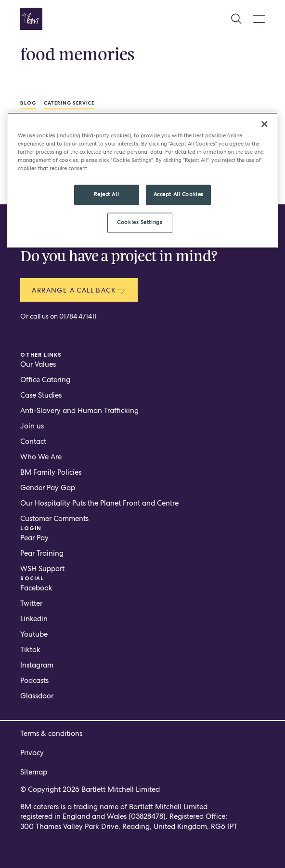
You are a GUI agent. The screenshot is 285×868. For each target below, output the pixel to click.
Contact (33, 441)
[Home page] (31, 19)
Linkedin (34, 619)
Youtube (34, 634)
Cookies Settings (140, 223)
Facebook (36, 588)
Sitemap (34, 772)
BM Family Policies (51, 472)
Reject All (106, 195)
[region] (142, 180)
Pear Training (42, 553)
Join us (32, 426)
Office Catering (45, 380)
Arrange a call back (79, 290)
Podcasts (34, 681)
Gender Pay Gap (48, 488)
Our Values (38, 364)
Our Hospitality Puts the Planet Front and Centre (99, 503)
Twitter (31, 603)
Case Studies (41, 395)
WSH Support (42, 569)
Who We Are (41, 457)
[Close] (264, 124)
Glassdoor (37, 696)
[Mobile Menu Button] (259, 19)
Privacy (32, 753)
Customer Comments (54, 519)
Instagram (37, 665)
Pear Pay (34, 538)
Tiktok (30, 650)
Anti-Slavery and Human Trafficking (79, 411)
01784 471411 (78, 316)
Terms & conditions (51, 734)
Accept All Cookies (179, 195)
